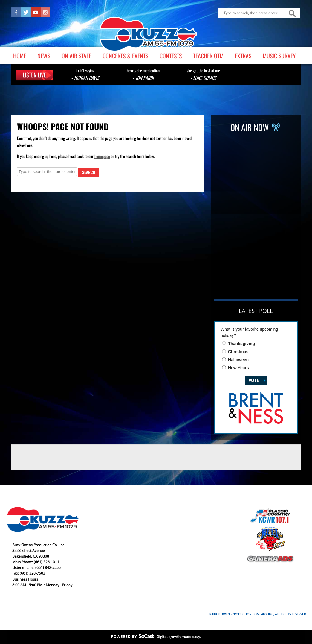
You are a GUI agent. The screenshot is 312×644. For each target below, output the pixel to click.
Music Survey (279, 56)
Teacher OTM (208, 56)
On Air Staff (76, 56)
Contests (171, 56)
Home (20, 56)
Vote (252, 379)
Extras (243, 56)
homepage (102, 156)
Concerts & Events (125, 56)
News (44, 56)
